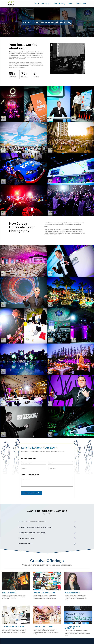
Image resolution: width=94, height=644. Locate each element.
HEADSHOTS (72, 593)
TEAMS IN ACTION (13, 626)
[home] (12, 4)
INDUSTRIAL (10, 593)
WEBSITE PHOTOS (44, 593)
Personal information (29, 458)
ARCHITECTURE (43, 626)
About (71, 3)
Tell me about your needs (30, 475)
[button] (43, 3)
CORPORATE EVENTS (73, 627)
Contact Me (81, 3)
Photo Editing (59, 3)
